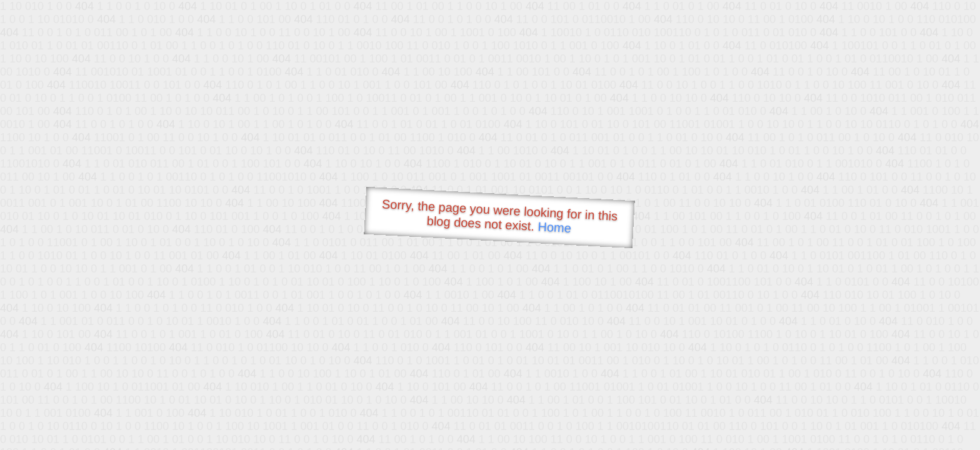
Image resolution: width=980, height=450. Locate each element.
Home (554, 227)
